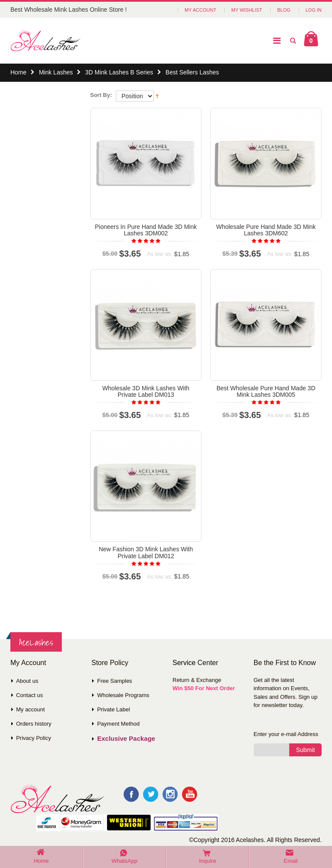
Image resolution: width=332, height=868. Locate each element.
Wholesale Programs (123, 695)
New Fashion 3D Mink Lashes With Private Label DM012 (146, 552)
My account (30, 709)
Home (18, 72)
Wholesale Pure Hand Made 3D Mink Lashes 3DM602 (266, 230)
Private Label (114, 709)
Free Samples (115, 681)
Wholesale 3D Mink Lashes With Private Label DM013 (146, 391)
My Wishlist (247, 10)
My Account (200, 10)
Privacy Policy (34, 738)
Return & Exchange (197, 680)
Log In (314, 10)
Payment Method (118, 724)
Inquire (207, 861)
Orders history (34, 724)
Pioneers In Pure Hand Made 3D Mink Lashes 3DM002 (146, 230)
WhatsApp (124, 861)
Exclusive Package (126, 738)
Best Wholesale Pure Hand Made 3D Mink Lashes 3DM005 (266, 391)
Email (291, 861)
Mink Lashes (56, 72)
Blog (284, 10)
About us (27, 681)
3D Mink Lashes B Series (119, 72)
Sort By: (101, 95)
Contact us (29, 695)
